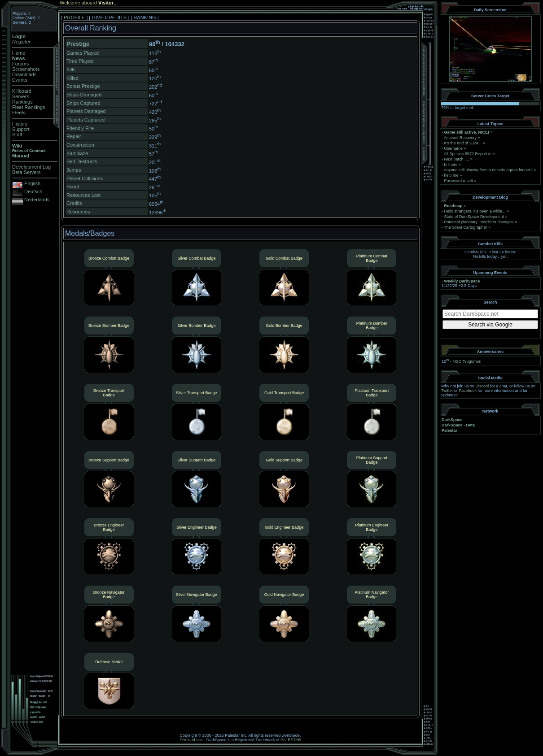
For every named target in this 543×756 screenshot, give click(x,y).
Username (454, 148)
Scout (73, 187)
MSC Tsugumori (467, 361)
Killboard (22, 91)
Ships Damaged (84, 95)
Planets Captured (85, 120)
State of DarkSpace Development (474, 217)
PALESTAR (291, 740)
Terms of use (191, 740)
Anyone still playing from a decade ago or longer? (488, 170)
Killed (72, 78)
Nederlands (37, 200)
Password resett (459, 181)
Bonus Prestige (83, 86)
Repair (74, 136)
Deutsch (33, 191)
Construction (80, 145)
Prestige (78, 44)
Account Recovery (460, 138)
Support (21, 129)
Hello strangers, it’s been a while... (475, 211)
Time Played (80, 61)
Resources (78, 212)
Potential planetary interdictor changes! (479, 222)
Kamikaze (77, 153)
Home (19, 53)
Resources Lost (83, 195)
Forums (20, 64)
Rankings (22, 102)
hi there (451, 165)
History (20, 124)
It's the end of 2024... (463, 143)
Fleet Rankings (28, 107)
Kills (71, 70)
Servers (21, 96)
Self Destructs (82, 161)
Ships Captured (83, 103)
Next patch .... (457, 159)
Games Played (83, 53)
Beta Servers (26, 172)
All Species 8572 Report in (468, 154)
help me (451, 175)
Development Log (31, 167)
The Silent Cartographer (465, 227)
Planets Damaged (86, 111)
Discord (483, 386)
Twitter (447, 391)
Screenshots (26, 69)
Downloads (24, 74)
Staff (17, 135)
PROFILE (74, 17)
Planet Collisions (85, 178)
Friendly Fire (80, 128)
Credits (74, 203)
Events (20, 80)
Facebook (468, 391)
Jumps (74, 170)
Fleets (19, 113)
